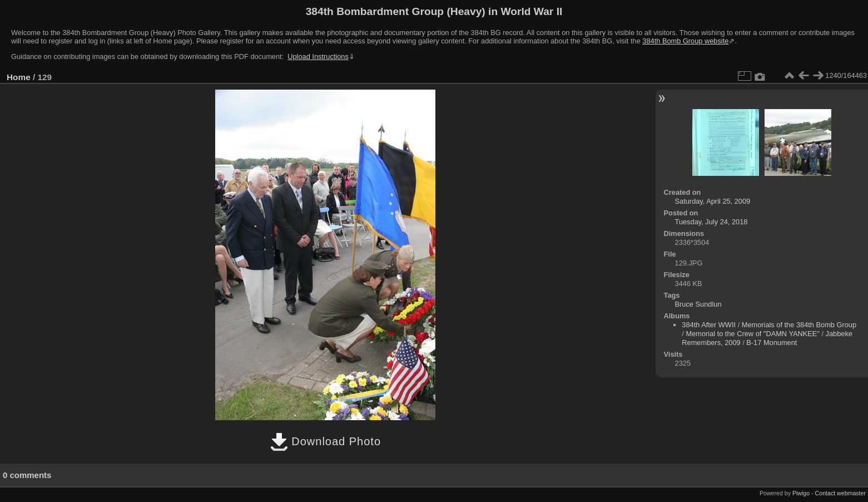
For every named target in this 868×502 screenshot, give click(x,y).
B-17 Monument (772, 343)
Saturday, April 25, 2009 (713, 201)
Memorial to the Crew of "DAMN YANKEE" (752, 334)
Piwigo (801, 493)
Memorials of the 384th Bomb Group (799, 325)
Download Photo (326, 441)
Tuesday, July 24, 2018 (711, 222)
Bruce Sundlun (698, 304)
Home (19, 77)
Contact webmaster (840, 493)
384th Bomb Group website (685, 41)
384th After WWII (709, 325)
